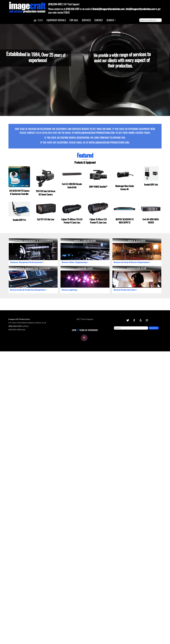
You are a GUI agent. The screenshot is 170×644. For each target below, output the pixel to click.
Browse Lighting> (70, 290)
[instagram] (147, 320)
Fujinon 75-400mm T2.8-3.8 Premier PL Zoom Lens (72, 221)
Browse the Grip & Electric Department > (132, 262)
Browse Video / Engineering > (75, 262)
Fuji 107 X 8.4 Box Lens (46, 219)
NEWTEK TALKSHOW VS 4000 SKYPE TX (125, 221)
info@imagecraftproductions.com (140, 9)
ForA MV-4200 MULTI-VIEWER (151, 221)
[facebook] (134, 320)
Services (86, 20)
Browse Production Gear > (125, 290)
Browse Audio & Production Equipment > (28, 290)
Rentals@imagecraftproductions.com (108, 9)
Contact (99, 20)
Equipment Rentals (56, 20)
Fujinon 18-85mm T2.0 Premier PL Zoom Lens (98, 221)
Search (154, 328)
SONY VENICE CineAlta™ (98, 187)
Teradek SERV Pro (19, 220)
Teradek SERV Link (151, 184)
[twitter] (128, 320)
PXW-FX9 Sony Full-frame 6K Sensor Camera (46, 193)
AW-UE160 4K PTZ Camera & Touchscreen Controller (19, 192)
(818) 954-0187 (55, 4)
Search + (111, 20)
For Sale (74, 20)
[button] (80, 81)
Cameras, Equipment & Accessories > (27, 262)
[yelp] (141, 320)
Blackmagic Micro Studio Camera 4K (124, 187)
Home (38, 20)
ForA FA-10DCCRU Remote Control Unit (72, 186)
